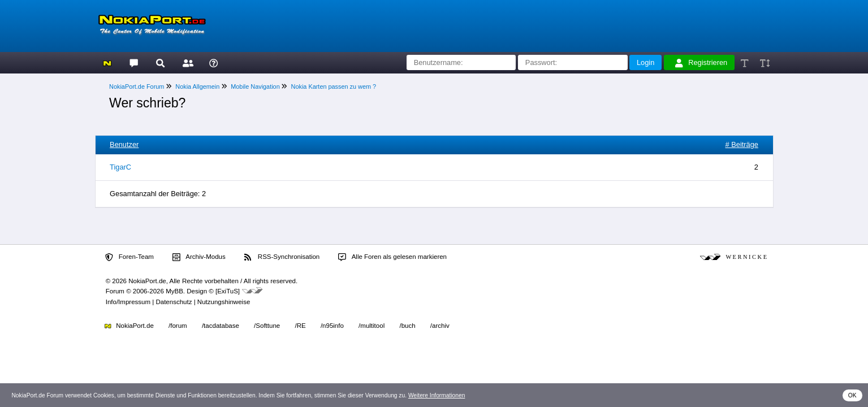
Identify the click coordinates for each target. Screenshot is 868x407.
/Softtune (267, 326)
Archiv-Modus (199, 257)
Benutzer (124, 144)
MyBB (174, 291)
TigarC (120, 167)
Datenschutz (174, 302)
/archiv (440, 326)
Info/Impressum (128, 302)
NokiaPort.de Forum (137, 86)
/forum (178, 326)
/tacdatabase (221, 326)
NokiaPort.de (129, 326)
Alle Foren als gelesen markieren (392, 257)
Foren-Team (129, 257)
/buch (407, 326)
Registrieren (701, 63)
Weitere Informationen (437, 395)
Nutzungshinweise (224, 302)
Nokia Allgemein (197, 86)
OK (852, 395)
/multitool (372, 326)
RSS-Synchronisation (282, 257)
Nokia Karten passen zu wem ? (334, 86)
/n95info (332, 326)
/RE (300, 326)
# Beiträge (742, 144)
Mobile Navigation (255, 86)
